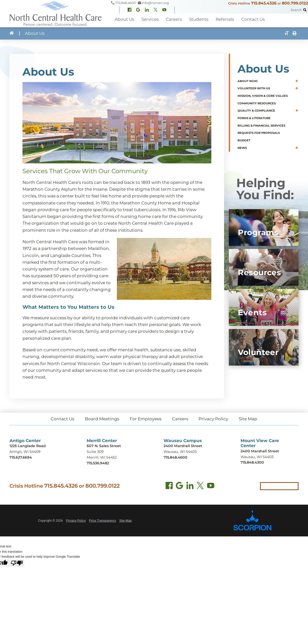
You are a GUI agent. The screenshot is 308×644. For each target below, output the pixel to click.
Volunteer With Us (254, 88)
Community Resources (257, 103)
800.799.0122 (295, 3)
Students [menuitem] (198, 19)
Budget (244, 140)
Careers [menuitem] (173, 19)
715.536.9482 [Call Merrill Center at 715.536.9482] (98, 463)
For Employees (146, 419)
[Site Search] (305, 10)
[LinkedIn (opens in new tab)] (190, 487)
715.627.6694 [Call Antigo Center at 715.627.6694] (21, 457)
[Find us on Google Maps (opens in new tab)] (179, 487)
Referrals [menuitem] (224, 19)
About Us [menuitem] (124, 19)
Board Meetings (102, 419)
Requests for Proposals (259, 133)
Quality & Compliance (256, 111)
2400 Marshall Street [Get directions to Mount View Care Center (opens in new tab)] (260, 451)
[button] (297, 81)
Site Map (248, 419)
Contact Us (62, 419)
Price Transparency (103, 521)
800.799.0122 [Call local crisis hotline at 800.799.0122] (103, 486)
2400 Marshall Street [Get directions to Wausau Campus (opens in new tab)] (183, 446)
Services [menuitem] (150, 19)
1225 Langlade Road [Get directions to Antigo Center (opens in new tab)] (28, 446)
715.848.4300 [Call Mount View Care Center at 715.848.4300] (252, 462)
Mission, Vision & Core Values (263, 96)
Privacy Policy (213, 419)
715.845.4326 (264, 3)
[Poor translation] (17, 563)
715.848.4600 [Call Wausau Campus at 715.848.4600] (175, 457)
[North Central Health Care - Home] (56, 14)
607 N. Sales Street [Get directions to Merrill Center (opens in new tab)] (104, 446)
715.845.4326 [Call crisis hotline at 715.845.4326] (61, 486)
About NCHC (248, 81)
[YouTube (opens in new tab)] (211, 487)
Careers (180, 419)
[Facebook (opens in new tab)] (169, 487)
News (242, 148)
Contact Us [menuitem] (252, 19)
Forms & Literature (254, 118)
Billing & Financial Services (261, 125)
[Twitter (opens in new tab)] (200, 487)
